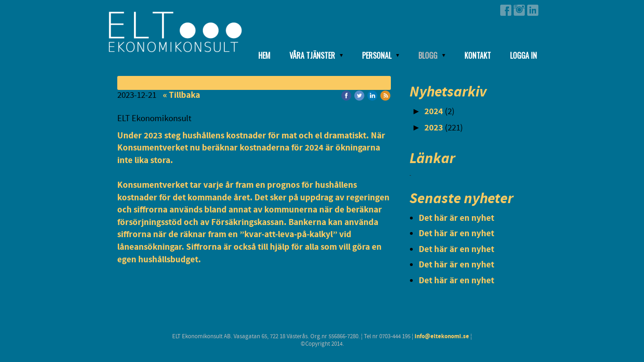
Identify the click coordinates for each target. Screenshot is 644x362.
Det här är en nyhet (456, 218)
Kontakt (478, 55)
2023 (434, 128)
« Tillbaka (181, 95)
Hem (264, 55)
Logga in (523, 55)
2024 (434, 112)
